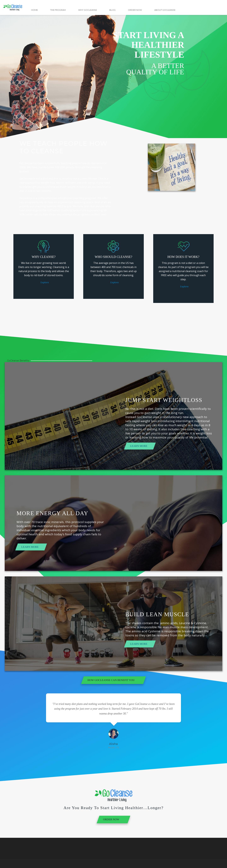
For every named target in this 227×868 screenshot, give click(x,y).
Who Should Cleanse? (113, 257)
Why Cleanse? (44, 257)
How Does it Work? (183, 257)
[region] (113, 69)
